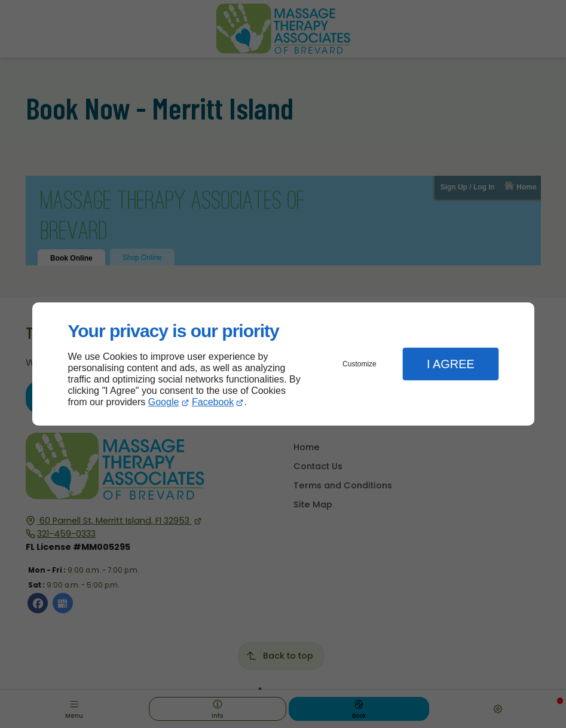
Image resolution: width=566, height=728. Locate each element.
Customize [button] (360, 364)
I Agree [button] (451, 364)
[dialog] (283, 364)
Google (164, 402)
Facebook (213, 402)
